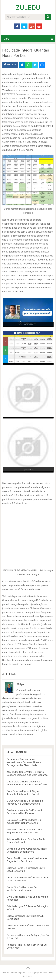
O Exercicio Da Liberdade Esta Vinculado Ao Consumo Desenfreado (27, 783)
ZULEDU (28, 8)
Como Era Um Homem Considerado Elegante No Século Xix (27, 860)
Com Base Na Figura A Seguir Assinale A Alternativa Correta (23, 793)
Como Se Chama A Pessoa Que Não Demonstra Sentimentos (27, 850)
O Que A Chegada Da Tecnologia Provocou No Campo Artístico (25, 802)
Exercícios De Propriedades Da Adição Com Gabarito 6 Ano (24, 821)
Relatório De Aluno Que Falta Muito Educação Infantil (26, 841)
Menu (6, 39)
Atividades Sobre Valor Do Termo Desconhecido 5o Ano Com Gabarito (27, 773)
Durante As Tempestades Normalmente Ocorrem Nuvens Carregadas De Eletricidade (24, 762)
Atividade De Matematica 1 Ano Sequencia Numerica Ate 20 (24, 831)
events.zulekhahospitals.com (16, 972)
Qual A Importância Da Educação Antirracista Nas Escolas (25, 812)
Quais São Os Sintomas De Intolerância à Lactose (22, 889)
